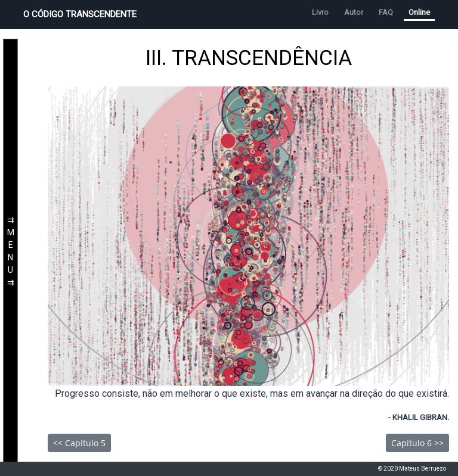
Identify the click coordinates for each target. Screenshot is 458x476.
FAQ (386, 12)
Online (419, 12)
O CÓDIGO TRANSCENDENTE (80, 14)
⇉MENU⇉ (11, 252)
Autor (354, 12)
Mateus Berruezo (423, 469)
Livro (320, 12)
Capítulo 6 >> (417, 443)
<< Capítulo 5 (79, 443)
